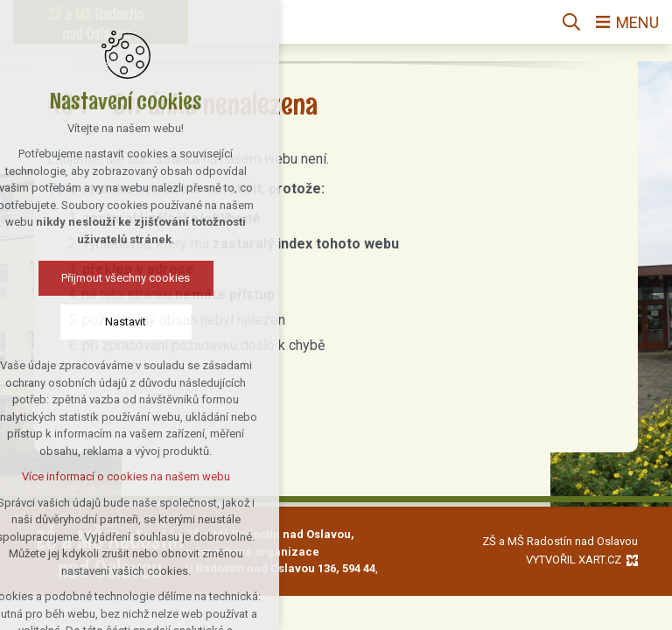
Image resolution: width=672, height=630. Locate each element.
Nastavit (83, 322)
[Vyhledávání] (571, 22)
